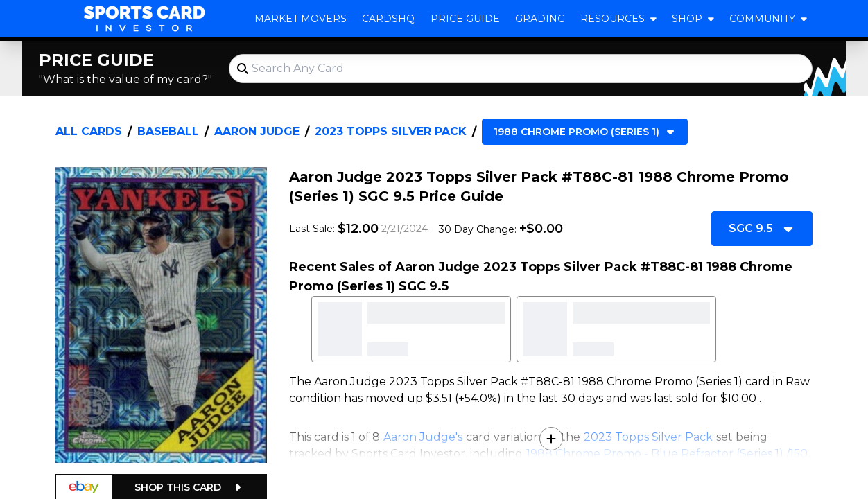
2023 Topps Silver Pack (391, 131)
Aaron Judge (257, 131)
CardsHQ (388, 19)
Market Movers (301, 19)
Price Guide (465, 19)
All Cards (89, 131)
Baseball (168, 131)
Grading (540, 19)
